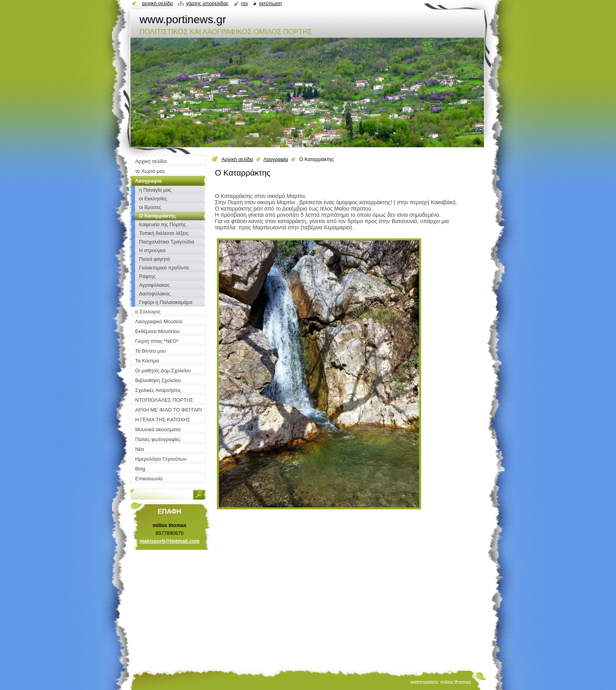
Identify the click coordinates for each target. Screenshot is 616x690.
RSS (245, 3)
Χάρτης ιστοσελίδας (207, 3)
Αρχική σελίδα (237, 159)
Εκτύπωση (270, 3)
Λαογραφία (276, 159)
